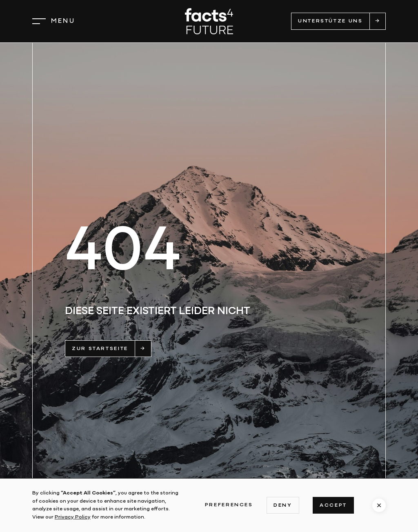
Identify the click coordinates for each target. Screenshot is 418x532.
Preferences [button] (229, 505)
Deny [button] (283, 505)
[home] (209, 21)
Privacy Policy (73, 517)
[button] (54, 21)
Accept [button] (333, 505)
